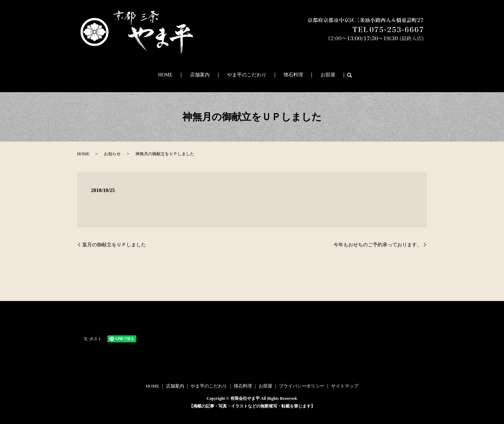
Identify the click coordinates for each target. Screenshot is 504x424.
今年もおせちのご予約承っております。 (378, 245)
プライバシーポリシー (302, 386)
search (330, 75)
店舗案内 (208, 75)
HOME (180, 75)
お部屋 (313, 75)
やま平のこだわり (247, 75)
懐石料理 (286, 75)
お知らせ (112, 154)
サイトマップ (345, 386)
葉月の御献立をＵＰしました (114, 245)
